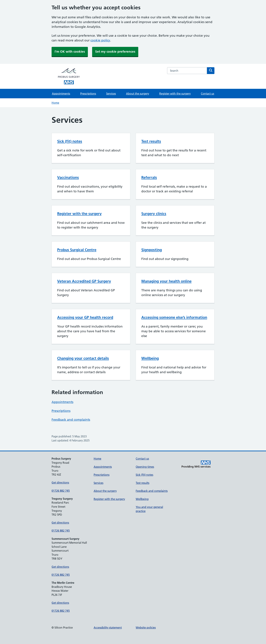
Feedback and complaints (71, 420)
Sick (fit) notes (70, 141)
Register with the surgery (175, 94)
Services (111, 94)
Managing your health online (166, 281)
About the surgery (138, 94)
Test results (151, 141)
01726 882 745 (61, 491)
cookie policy (100, 40)
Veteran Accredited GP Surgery (84, 281)
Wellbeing (150, 358)
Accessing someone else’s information (174, 317)
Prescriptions (88, 94)
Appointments (61, 94)
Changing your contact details (83, 358)
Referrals (149, 177)
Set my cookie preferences (115, 52)
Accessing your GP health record (85, 317)
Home (55, 103)
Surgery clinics (154, 214)
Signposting (152, 250)
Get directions (60, 483)
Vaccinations (68, 177)
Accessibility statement (108, 628)
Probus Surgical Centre (77, 250)
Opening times (145, 467)
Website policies (146, 628)
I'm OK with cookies (70, 52)
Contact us (207, 94)
